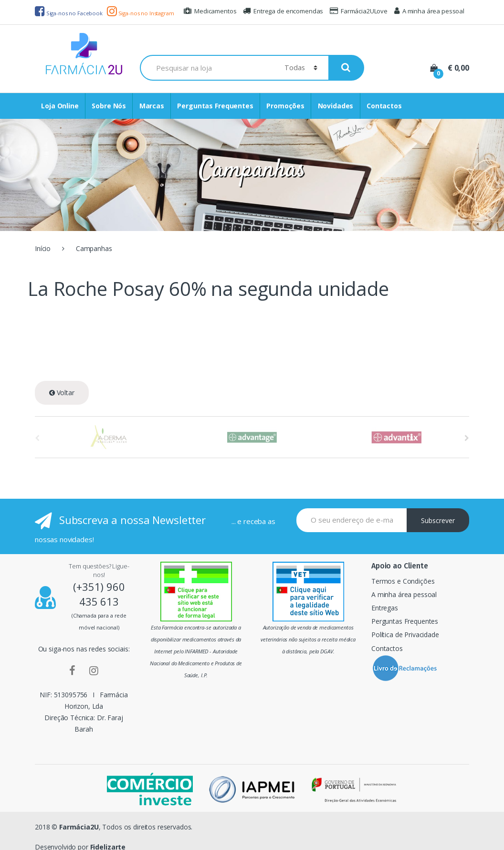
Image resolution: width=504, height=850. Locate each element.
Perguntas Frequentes (215, 106)
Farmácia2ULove (359, 11)
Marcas (152, 106)
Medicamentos (210, 11)
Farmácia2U (79, 827)
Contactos (384, 106)
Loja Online (60, 106)
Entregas (385, 608)
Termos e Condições (403, 581)
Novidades (336, 106)
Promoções (285, 106)
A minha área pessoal (429, 11)
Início (43, 248)
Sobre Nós (109, 106)
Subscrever (438, 520)
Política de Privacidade (405, 635)
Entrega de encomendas (283, 11)
